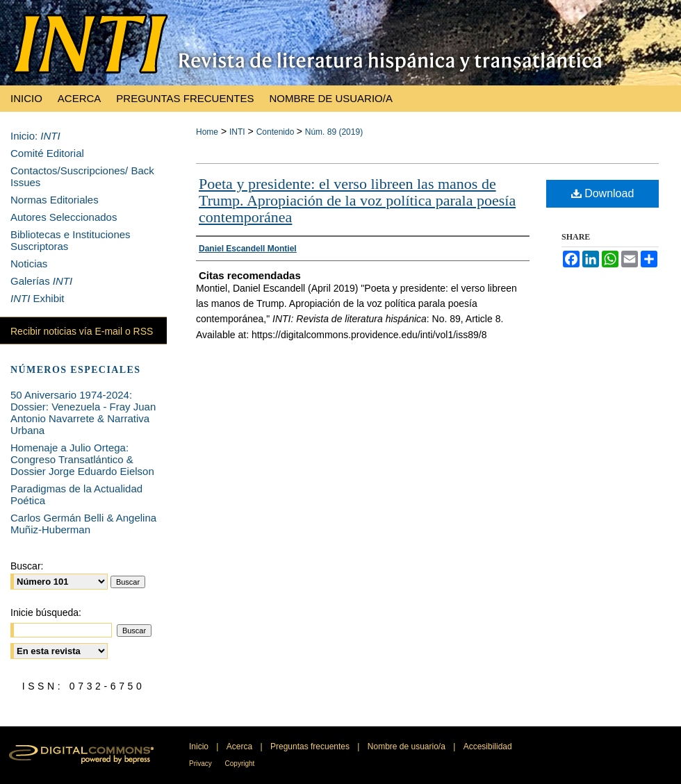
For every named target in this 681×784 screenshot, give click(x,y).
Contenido (277, 132)
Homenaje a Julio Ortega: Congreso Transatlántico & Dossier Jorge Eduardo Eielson (82, 459)
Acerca (241, 747)
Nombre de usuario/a (408, 747)
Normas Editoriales (55, 200)
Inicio (200, 747)
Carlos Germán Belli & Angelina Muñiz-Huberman (83, 524)
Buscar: (27, 566)
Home (207, 132)
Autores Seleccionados (64, 217)
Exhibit (38, 298)
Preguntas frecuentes (311, 747)
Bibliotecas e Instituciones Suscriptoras (71, 240)
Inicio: (35, 136)
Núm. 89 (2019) (334, 132)
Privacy (202, 764)
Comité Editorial (47, 153)
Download (603, 193)
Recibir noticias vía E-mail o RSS (82, 331)
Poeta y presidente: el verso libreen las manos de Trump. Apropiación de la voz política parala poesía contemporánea (357, 200)
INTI (237, 132)
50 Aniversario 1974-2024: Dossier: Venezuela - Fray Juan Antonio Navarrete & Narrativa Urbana (83, 412)
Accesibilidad (488, 747)
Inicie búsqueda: (46, 612)
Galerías (41, 281)
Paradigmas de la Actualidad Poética (76, 494)
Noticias (29, 264)
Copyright (240, 764)
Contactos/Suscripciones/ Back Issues (82, 176)
